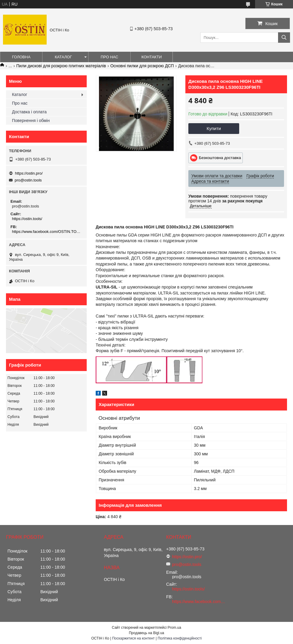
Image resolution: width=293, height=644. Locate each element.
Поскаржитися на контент (133, 638)
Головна (21, 57)
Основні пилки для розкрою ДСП (142, 66)
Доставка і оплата (29, 112)
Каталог (63, 57)
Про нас (110, 57)
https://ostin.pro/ (29, 173)
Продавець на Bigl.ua (146, 633)
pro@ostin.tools (28, 180)
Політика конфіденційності (180, 638)
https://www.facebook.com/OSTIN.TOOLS (47, 232)
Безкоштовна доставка (220, 158)
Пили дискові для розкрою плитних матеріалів (61, 66)
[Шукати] (284, 38)
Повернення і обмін (31, 120)
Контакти (152, 57)
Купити (214, 128)
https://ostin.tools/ (27, 219)
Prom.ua (174, 628)
